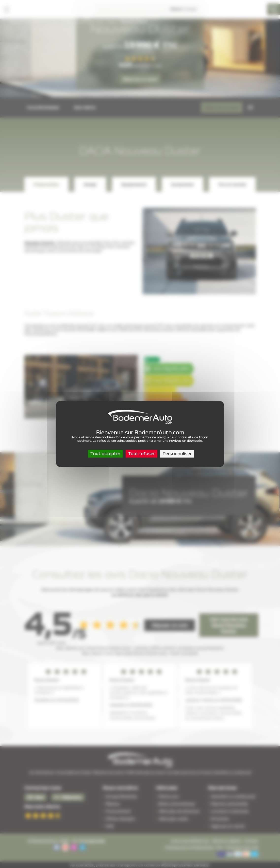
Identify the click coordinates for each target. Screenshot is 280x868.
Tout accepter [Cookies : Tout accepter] (105, 453)
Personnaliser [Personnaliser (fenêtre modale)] (177, 453)
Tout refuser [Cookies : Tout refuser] (141, 453)
